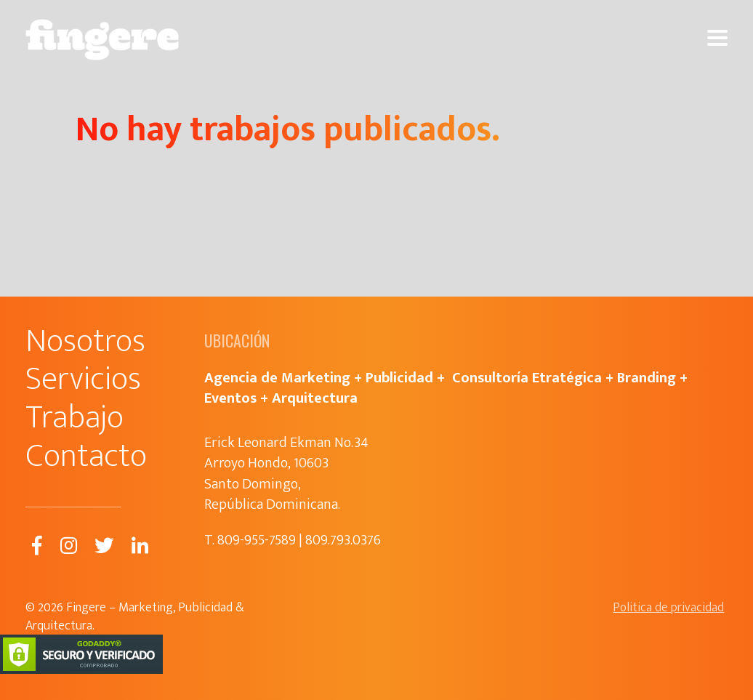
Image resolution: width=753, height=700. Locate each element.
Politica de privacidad (668, 608)
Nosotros (85, 341)
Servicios (83, 379)
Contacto (86, 456)
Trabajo (75, 418)
